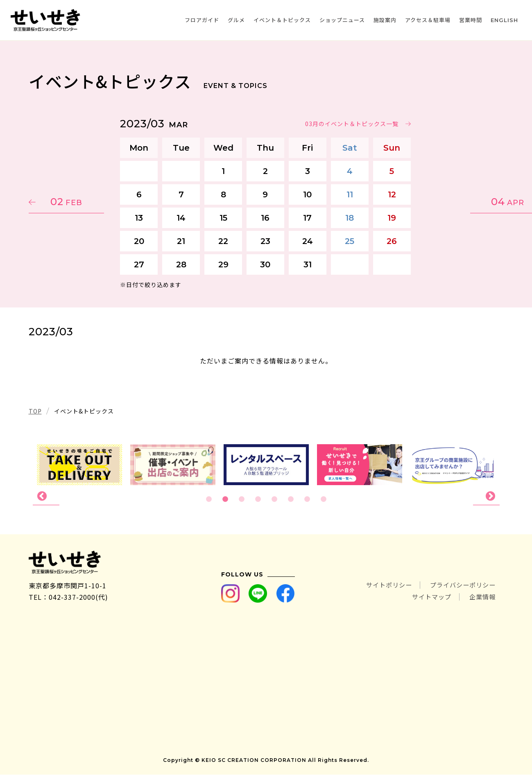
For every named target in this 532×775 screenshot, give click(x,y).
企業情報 (482, 597)
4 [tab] (258, 499)
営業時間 (471, 20)
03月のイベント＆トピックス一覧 (353, 124)
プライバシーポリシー (461, 586)
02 (68, 202)
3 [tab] (242, 499)
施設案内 (385, 20)
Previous (46, 497)
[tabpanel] (266, 465)
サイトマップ (428, 597)
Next (486, 497)
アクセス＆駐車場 (428, 20)
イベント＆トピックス (282, 20)
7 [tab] (307, 499)
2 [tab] (225, 499)
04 (465, 202)
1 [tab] (209, 499)
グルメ (236, 20)
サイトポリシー (383, 586)
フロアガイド (202, 20)
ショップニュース (342, 20)
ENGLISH (504, 20)
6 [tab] (291, 499)
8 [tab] (324, 499)
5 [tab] (274, 499)
